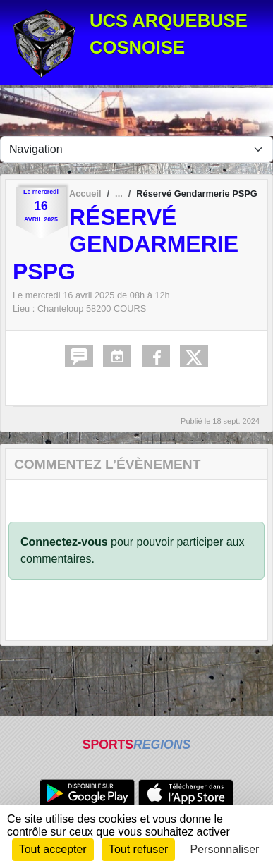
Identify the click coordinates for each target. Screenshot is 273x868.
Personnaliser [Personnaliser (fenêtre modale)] (225, 849)
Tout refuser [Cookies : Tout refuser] (138, 849)
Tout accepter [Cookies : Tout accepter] (53, 849)
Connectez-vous (64, 542)
